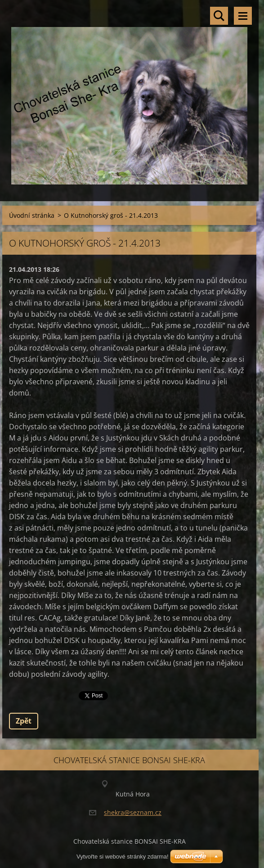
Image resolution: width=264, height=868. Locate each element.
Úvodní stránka (32, 215)
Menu (243, 16)
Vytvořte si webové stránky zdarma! (123, 857)
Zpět (24, 721)
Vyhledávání (219, 16)
